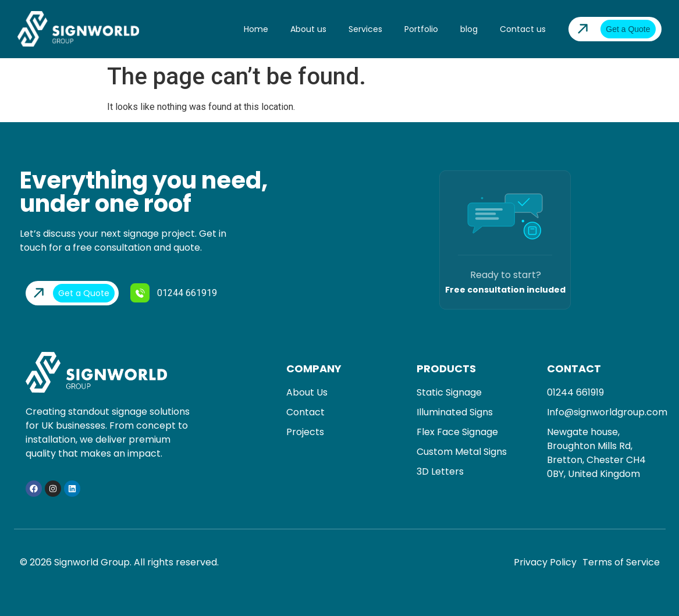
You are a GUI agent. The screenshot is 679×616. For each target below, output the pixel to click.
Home (256, 29)
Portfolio (421, 29)
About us (308, 29)
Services (365, 29)
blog (469, 29)
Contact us (523, 29)
